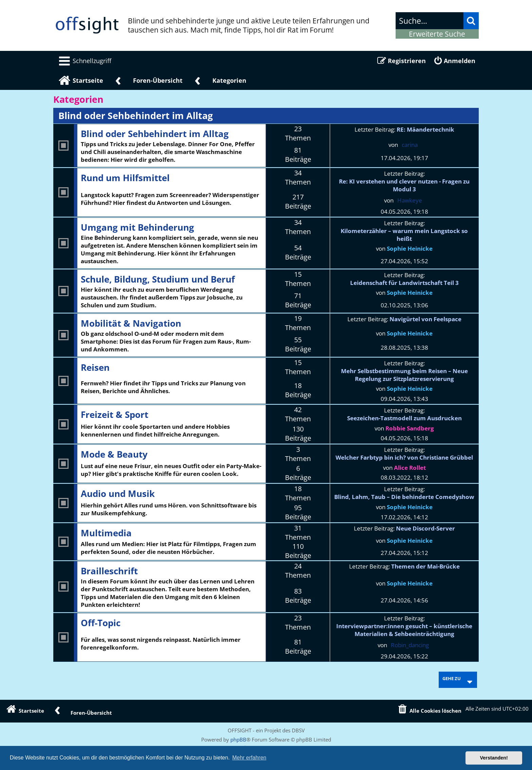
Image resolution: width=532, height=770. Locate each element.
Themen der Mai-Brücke (425, 566)
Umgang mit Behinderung (137, 227)
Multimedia (106, 533)
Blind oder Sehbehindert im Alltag (136, 116)
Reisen (95, 367)
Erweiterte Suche (437, 34)
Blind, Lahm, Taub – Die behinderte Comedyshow (404, 497)
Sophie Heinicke (410, 248)
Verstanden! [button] (494, 758)
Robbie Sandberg (410, 428)
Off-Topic (101, 623)
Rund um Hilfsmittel (125, 178)
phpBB (238, 739)
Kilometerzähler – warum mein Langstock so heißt (404, 235)
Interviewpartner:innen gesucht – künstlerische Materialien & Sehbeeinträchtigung (404, 630)
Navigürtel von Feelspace (425, 319)
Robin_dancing (410, 645)
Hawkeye (410, 200)
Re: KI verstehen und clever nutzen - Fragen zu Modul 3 (404, 185)
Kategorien (78, 99)
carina (410, 145)
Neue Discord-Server (425, 528)
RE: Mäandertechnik (425, 129)
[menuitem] (84, 61)
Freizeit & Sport (115, 415)
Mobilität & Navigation (131, 323)
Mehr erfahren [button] (249, 758)
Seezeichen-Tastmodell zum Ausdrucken (404, 418)
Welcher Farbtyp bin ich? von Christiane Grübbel (404, 457)
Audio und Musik (118, 494)
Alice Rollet (410, 468)
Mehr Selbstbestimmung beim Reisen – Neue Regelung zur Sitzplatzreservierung (404, 375)
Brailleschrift (109, 571)
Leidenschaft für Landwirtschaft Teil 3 (404, 283)
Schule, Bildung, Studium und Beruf (158, 279)
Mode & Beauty (114, 454)
